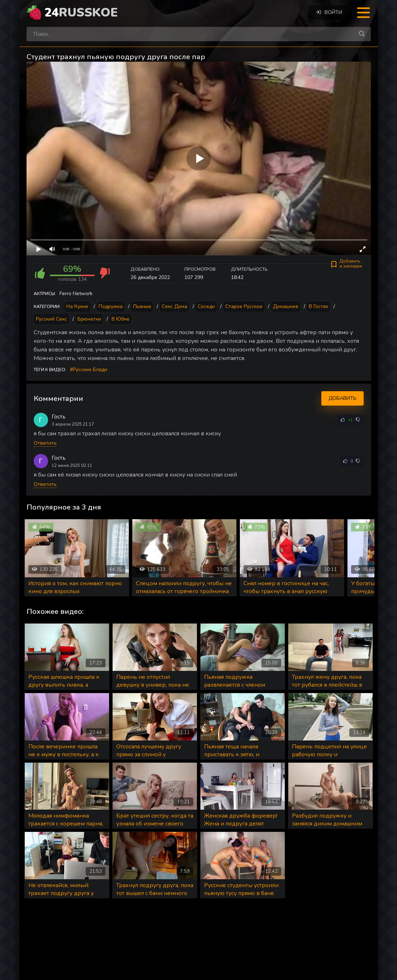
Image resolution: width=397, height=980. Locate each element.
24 (81, 13)
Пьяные (142, 306)
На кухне (77, 306)
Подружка (111, 306)
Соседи (206, 306)
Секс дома (174, 306)
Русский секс (51, 319)
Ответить (45, 443)
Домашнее (286, 306)
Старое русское (244, 306)
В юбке (120, 319)
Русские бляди (90, 370)
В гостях (318, 306)
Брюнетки (89, 319)
